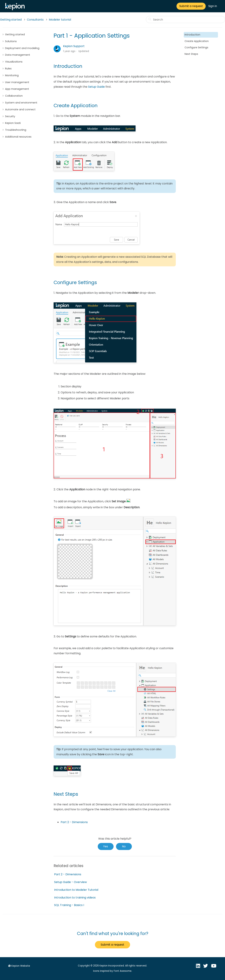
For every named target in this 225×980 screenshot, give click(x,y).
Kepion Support (74, 46)
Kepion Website (19, 966)
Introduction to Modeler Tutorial (76, 890)
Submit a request (191, 6)
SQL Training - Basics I (69, 905)
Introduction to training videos (75, 898)
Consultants (35, 20)
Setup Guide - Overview (70, 882)
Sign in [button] (213, 6)
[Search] (185, 20)
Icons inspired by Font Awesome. (113, 971)
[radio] (106, 846)
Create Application (197, 41)
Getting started (11, 20)
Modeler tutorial (60, 20)
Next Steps (191, 54)
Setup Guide (96, 87)
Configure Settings (197, 47)
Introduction (192, 35)
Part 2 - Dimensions (74, 822)
